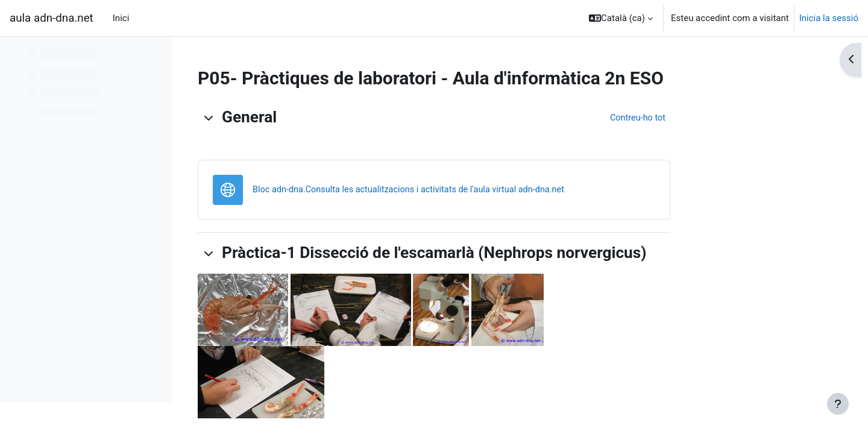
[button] (621, 18)
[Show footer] (838, 404)
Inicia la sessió (829, 18)
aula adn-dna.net (52, 18)
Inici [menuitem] (121, 18)
